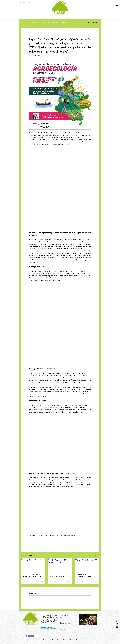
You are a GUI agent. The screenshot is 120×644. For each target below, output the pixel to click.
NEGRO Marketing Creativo (64, 641)
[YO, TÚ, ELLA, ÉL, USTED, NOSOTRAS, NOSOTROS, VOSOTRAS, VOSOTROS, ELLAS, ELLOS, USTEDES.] (60, 565)
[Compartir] (30, 636)
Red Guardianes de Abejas (51, 22)
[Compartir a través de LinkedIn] (38, 541)
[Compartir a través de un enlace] (42, 541)
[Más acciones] (90, 34)
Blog (28, 22)
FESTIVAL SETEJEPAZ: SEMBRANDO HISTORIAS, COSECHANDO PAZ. (85, 576)
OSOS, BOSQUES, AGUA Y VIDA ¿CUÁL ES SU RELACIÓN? (33, 576)
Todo (22, 22)
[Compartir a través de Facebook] (30, 541)
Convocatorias (36, 22)
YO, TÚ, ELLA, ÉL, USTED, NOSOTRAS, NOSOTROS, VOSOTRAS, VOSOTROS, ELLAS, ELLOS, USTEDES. (58, 576)
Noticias (64, 22)
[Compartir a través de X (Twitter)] (34, 541)
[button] (117, 6)
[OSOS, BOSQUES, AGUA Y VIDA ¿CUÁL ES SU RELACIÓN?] (33, 565)
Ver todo (97, 555)
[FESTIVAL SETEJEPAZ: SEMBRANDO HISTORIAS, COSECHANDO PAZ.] (87, 565)
